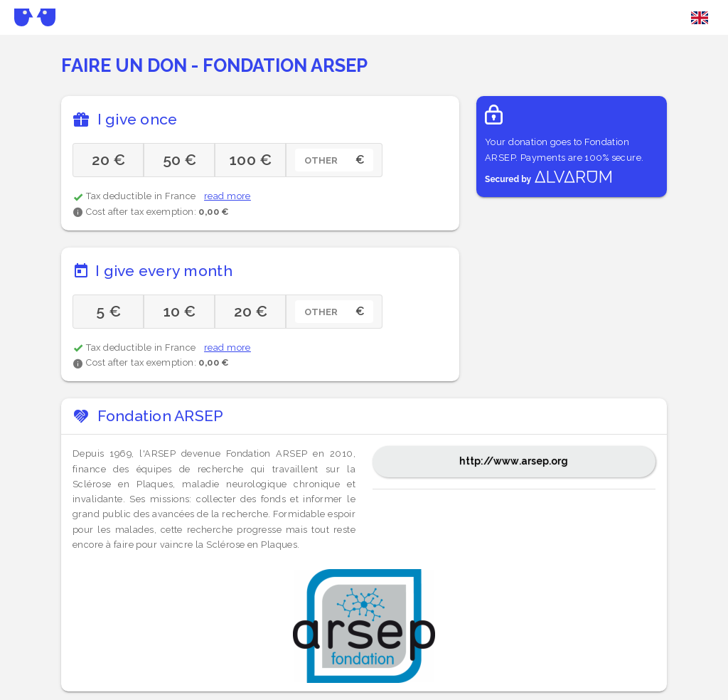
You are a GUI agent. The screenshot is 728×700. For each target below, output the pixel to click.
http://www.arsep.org (514, 461)
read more (227, 196)
